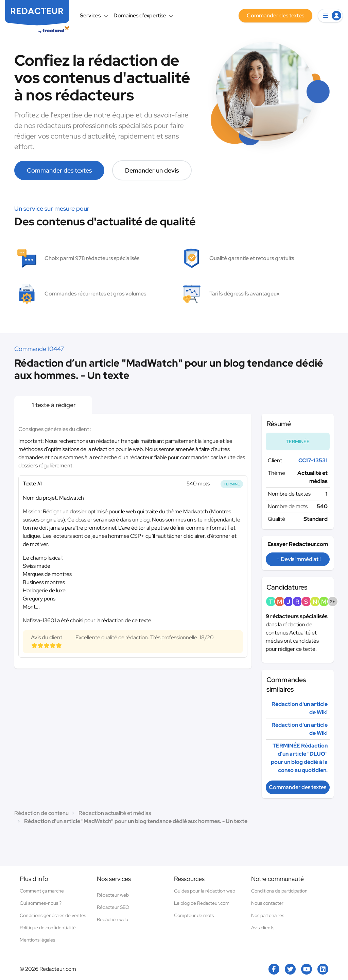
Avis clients (263, 928)
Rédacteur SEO (113, 907)
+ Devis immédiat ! (298, 559)
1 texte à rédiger (53, 405)
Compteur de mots (194, 915)
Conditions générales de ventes (53, 915)
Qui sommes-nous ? (41, 903)
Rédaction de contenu (41, 813)
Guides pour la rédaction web (205, 891)
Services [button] (94, 15)
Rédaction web (112, 919)
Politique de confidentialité (48, 928)
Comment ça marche (42, 891)
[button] (330, 16)
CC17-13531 (313, 460)
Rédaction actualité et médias (115, 813)
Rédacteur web (113, 895)
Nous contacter (267, 903)
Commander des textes (59, 170)
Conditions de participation (279, 891)
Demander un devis (152, 170)
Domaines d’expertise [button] (144, 15)
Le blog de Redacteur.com (202, 903)
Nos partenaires (268, 915)
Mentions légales (37, 940)
